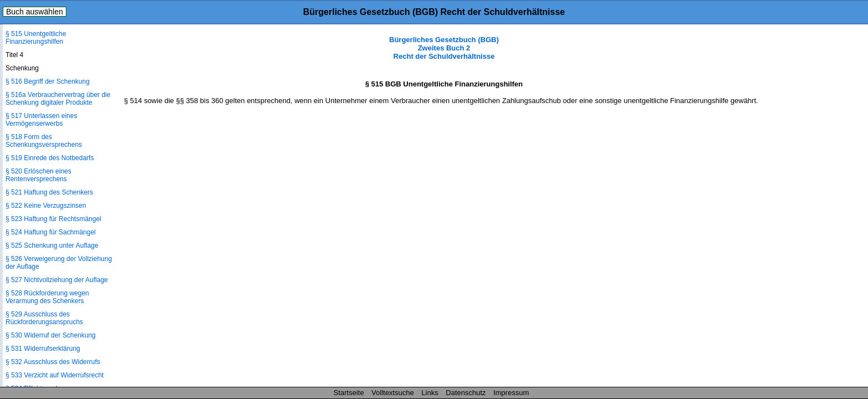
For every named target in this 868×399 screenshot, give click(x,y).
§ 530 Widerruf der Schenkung (51, 335)
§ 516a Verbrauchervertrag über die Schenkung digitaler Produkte (58, 99)
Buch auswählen (35, 12)
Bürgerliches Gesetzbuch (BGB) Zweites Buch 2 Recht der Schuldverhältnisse (444, 48)
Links (430, 393)
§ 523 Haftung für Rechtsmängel (53, 219)
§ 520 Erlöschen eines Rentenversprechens (38, 175)
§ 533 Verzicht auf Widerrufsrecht (55, 375)
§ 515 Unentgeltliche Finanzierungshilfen (36, 38)
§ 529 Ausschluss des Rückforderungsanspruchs (44, 318)
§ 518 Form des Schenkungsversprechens (44, 141)
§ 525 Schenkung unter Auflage (52, 245)
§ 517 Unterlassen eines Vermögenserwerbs (41, 120)
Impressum (511, 393)
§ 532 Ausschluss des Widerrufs (53, 362)
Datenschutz (466, 393)
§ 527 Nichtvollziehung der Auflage (57, 280)
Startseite (349, 393)
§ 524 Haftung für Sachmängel (51, 232)
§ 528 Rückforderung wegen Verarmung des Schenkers (47, 297)
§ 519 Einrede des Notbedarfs (50, 158)
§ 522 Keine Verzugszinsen (46, 206)
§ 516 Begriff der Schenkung (48, 81)
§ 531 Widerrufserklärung (43, 349)
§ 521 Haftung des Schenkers (49, 192)
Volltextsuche (393, 393)
